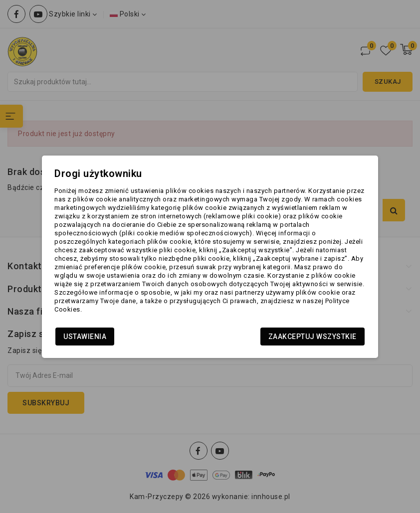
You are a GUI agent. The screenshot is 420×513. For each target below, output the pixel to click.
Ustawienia (85, 337)
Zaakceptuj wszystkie (313, 337)
